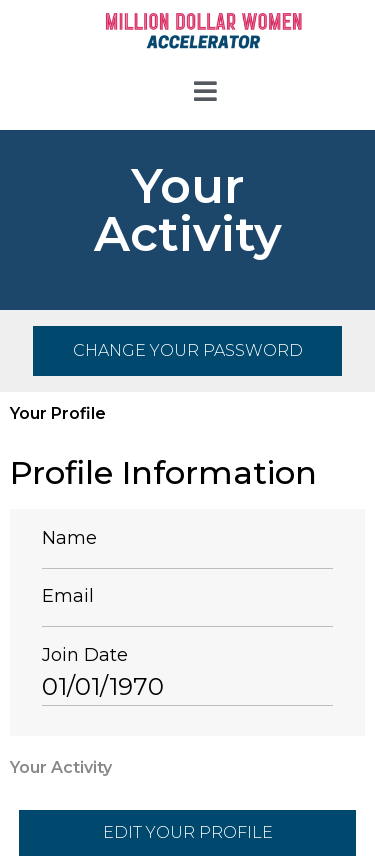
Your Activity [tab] (61, 767)
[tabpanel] (187, 591)
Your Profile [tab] (58, 413)
